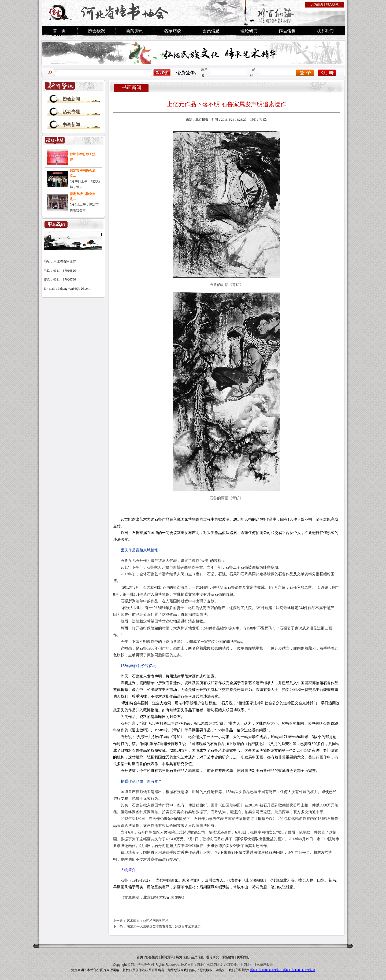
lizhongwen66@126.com (74, 289)
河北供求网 (205, 965)
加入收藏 (332, 4)
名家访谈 (173, 31)
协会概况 (96, 31)
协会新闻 (71, 99)
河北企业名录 (254, 965)
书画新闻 (71, 125)
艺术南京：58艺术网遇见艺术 (148, 921)
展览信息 (182, 957)
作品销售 (287, 31)
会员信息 (211, 31)
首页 (140, 957)
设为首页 (317, 4)
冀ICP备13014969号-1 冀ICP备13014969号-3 (282, 970)
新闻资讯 (135, 31)
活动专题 (71, 112)
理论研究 (249, 31)
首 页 (59, 31)
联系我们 (325, 31)
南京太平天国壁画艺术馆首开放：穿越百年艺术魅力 (164, 926)
